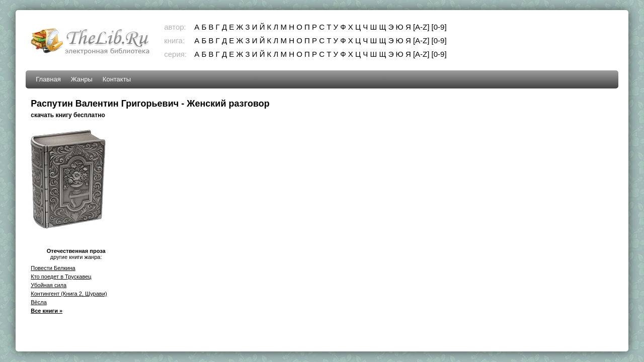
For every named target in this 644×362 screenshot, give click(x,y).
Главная (48, 79)
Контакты (117, 79)
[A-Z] (421, 27)
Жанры (82, 79)
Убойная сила (49, 285)
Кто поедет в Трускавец (61, 277)
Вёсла (39, 302)
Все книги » (47, 311)
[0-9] (439, 27)
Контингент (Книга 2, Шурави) (69, 294)
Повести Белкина (53, 268)
